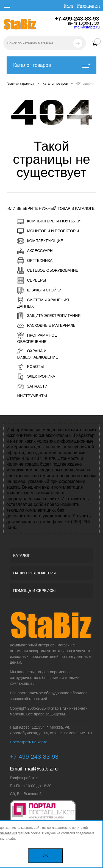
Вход (69, 5)
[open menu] (7, 6)
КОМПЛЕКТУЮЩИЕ (40, 241)
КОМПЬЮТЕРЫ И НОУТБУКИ (49, 221)
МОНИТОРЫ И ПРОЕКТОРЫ (48, 231)
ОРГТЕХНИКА (35, 261)
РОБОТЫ (31, 367)
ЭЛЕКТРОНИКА (36, 377)
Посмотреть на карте (29, 742)
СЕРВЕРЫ (32, 280)
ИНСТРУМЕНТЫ (32, 396)
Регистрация (88, 5)
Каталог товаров (51, 65)
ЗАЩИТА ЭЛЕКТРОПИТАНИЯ (49, 316)
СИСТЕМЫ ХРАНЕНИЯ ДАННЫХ (43, 303)
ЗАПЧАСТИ (32, 386)
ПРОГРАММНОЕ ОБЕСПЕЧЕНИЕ (37, 338)
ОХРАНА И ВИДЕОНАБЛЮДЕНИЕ (38, 354)
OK (45, 856)
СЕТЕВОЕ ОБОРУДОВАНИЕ (48, 271)
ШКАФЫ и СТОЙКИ (39, 290)
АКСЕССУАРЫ (35, 251)
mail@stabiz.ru (87, 27)
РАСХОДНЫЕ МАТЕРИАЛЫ (47, 326)
